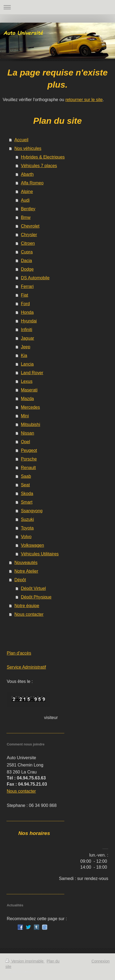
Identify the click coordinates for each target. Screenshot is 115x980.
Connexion (101, 961)
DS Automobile (35, 278)
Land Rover (32, 373)
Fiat (24, 295)
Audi (25, 200)
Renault (28, 468)
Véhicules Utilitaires (40, 554)
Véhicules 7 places (39, 166)
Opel (25, 442)
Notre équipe (27, 606)
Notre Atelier (26, 571)
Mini (25, 416)
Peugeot (29, 450)
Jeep (26, 347)
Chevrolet (30, 226)
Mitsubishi (30, 424)
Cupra (27, 252)
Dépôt (20, 580)
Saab (26, 476)
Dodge (27, 269)
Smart (27, 502)
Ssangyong (32, 511)
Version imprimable (25, 961)
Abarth (27, 174)
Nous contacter (29, 614)
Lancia (27, 364)
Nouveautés (26, 563)
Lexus (27, 381)
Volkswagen (32, 545)
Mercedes (30, 407)
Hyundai (29, 321)
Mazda (27, 399)
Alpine (27, 192)
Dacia (26, 261)
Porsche (29, 459)
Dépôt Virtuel (33, 588)
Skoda (27, 494)
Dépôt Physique (36, 597)
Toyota (27, 528)
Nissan (27, 433)
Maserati (29, 390)
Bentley (28, 209)
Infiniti (27, 330)
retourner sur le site (84, 100)
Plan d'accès (19, 653)
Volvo (26, 537)
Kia (24, 355)
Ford (25, 304)
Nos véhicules (28, 148)
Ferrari (27, 286)
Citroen (28, 243)
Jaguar (27, 338)
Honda (27, 312)
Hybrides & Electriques (43, 157)
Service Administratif (26, 667)
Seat (25, 485)
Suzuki (27, 519)
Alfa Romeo (32, 183)
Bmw (26, 217)
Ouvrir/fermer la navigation (57, 7)
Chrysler (29, 235)
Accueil (21, 140)
